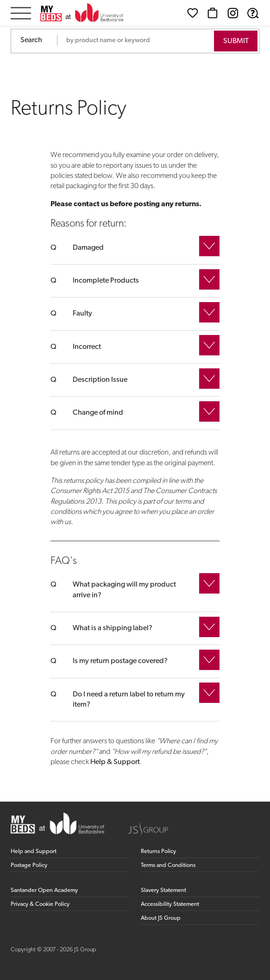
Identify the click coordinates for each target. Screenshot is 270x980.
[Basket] (213, 13)
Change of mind (98, 413)
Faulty (82, 314)
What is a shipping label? (113, 628)
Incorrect (87, 347)
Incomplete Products (106, 281)
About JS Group (161, 918)
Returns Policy (158, 851)
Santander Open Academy (44, 890)
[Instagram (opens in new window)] (233, 13)
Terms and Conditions (168, 865)
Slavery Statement (163, 890)
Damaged (88, 248)
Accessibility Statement (170, 904)
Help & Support (115, 762)
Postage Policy (29, 865)
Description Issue (100, 380)
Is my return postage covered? (120, 661)
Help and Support (34, 851)
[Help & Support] (253, 13)
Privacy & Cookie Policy (40, 904)
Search (31, 40)
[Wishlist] (193, 13)
